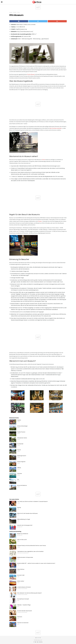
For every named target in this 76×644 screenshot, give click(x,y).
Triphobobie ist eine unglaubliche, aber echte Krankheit (30, 551)
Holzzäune (20, 617)
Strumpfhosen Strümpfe (23, 599)
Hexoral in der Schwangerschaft (25, 525)
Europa (11, 12)
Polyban (19, 420)
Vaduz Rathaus (21, 569)
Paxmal (19, 450)
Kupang (19, 507)
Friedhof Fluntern (21, 432)
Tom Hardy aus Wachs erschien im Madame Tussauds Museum (32, 501)
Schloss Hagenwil (21, 462)
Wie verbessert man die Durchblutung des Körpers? (29, 593)
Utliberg (19, 468)
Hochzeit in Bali (21, 575)
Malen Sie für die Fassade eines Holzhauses (27, 513)
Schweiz (15, 12)
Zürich (19, 12)
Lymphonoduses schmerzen (24, 587)
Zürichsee (20, 473)
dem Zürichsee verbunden (56, 128)
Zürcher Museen (31, 74)
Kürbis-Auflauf (21, 581)
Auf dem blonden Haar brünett (25, 611)
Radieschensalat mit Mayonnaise (25, 557)
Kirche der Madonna (22, 485)
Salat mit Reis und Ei (22, 540)
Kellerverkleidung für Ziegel (24, 519)
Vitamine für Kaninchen (23, 623)
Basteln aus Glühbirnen (23, 534)
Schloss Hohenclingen (22, 426)
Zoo (18, 479)
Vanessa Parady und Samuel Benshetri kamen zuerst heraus (32, 546)
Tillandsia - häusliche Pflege (24, 605)
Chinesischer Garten (22, 438)
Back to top (38, 638)
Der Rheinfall (20, 444)
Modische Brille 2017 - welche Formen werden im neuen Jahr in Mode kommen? (36, 563)
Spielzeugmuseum (22, 456)
